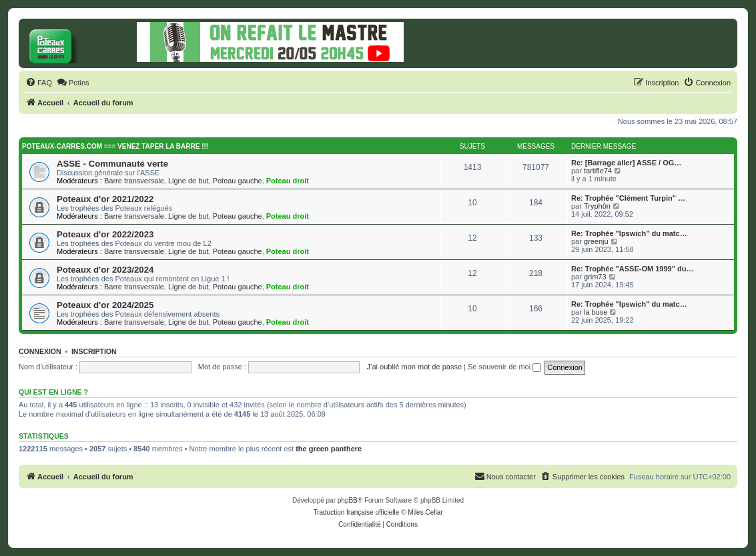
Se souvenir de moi (504, 367)
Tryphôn (597, 206)
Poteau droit (288, 181)
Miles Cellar (425, 512)
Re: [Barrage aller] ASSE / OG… (626, 163)
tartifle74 (598, 171)
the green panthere (329, 449)
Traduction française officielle (356, 512)
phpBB (348, 500)
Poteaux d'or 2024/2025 (105, 305)
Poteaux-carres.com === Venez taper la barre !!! (115, 146)
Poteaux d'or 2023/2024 (105, 270)
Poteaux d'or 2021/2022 (105, 199)
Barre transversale (134, 181)
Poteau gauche (238, 181)
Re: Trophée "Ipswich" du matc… (629, 233)
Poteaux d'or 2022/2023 (105, 234)
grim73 (595, 277)
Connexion (40, 351)
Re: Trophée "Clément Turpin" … (628, 198)
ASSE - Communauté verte (112, 164)
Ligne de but (188, 181)
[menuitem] (39, 83)
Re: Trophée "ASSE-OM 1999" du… (632, 269)
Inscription (94, 351)
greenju (596, 241)
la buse (596, 312)
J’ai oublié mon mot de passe (414, 367)
